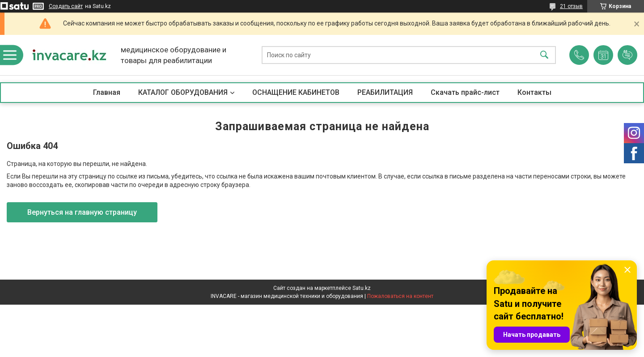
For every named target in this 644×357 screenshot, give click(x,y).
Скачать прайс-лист (465, 92)
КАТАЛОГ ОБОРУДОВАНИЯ (183, 92)
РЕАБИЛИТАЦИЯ (385, 92)
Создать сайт (66, 6)
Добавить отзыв (627, 55)
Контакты (534, 92)
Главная (107, 92)
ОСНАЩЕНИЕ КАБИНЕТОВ (296, 92)
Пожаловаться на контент (400, 296)
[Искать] (544, 55)
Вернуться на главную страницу (82, 212)
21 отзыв (571, 6)
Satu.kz (362, 288)
